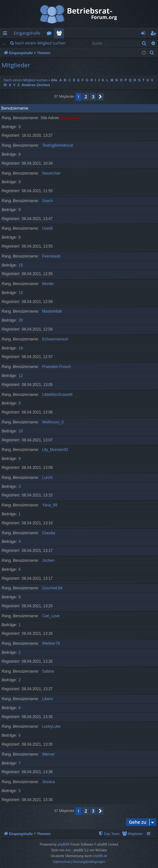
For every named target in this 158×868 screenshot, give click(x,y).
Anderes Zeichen (36, 85)
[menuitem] (152, 53)
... (4, 43)
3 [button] (93, 97)
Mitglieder (60, 34)
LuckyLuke (51, 726)
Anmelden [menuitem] (145, 34)
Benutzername (15, 108)
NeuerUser (51, 173)
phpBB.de (100, 856)
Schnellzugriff (6, 34)
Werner (48, 754)
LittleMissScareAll (57, 395)
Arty (68, 850)
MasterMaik (52, 311)
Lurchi (47, 478)
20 (21, 320)
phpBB (62, 844)
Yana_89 (50, 505)
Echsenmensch (55, 339)
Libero (47, 699)
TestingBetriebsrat (58, 145)
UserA (47, 201)
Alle (54, 80)
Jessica (49, 782)
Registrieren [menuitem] (154, 34)
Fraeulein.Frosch (57, 367)
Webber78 (51, 643)
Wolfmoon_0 (53, 422)
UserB (47, 228)
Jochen (48, 561)
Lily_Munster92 (55, 450)
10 (21, 431)
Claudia (49, 533)
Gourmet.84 (52, 588)
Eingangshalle (27, 33)
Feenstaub (51, 256)
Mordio (48, 284)
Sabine (48, 671)
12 (21, 376)
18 (21, 348)
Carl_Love (51, 616)
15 (21, 265)
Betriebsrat (71, 118)
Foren (50, 34)
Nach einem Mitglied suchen (40, 43)
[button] (100, 97)
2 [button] (86, 97)
